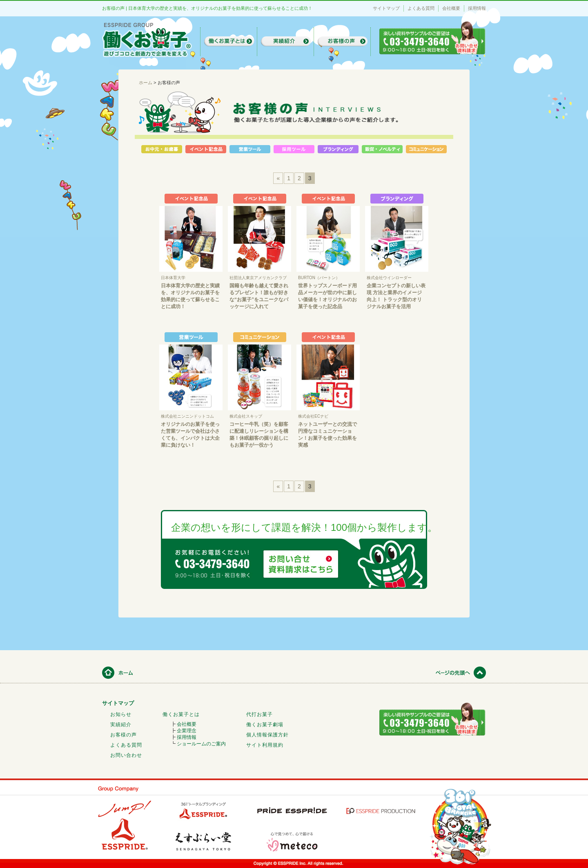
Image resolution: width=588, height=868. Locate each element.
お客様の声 (124, 735)
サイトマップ (386, 8)
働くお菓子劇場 (265, 725)
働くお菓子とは (181, 714)
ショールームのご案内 (201, 744)
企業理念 (187, 731)
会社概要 (451, 8)
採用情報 (477, 8)
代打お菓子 (259, 714)
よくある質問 (421, 8)
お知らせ (121, 714)
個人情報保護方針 (267, 735)
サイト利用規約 (265, 745)
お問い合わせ (126, 755)
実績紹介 (121, 725)
